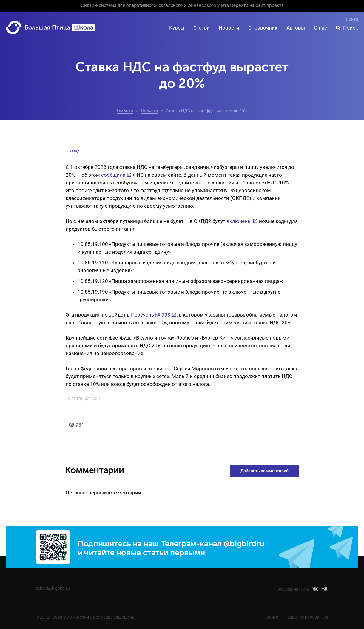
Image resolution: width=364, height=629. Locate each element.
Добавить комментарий (264, 471)
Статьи (202, 28)
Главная (125, 110)
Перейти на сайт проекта (257, 6)
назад (73, 151)
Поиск (351, 28)
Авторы (296, 28)
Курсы (177, 28)
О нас (320, 28)
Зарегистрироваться (308, 617)
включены (239, 221)
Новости (229, 28)
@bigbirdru (244, 544)
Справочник (263, 28)
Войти (352, 19)
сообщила (113, 175)
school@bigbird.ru (53, 588)
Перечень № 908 (151, 315)
